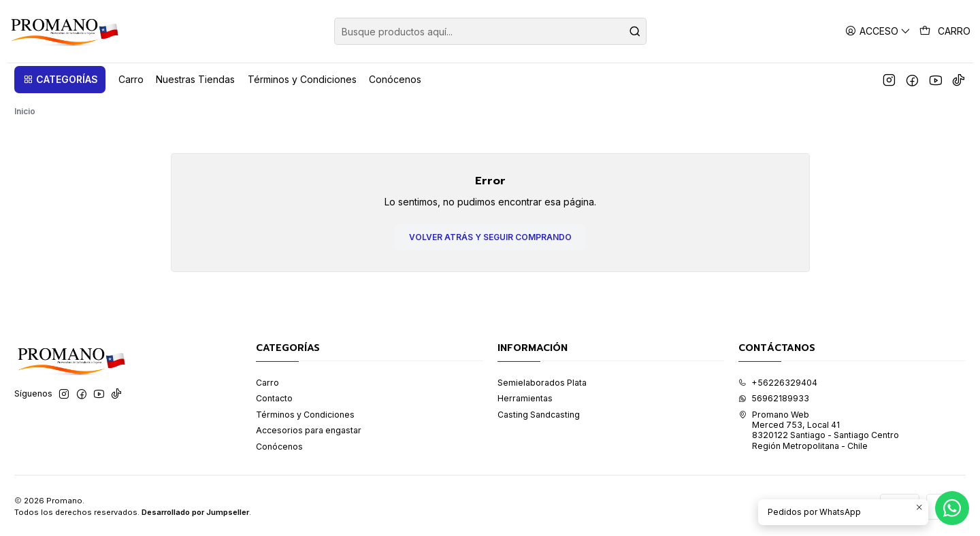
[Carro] (945, 31)
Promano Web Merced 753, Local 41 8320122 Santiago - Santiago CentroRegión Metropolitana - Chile (819, 429)
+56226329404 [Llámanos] (778, 381)
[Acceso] (878, 31)
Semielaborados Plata (542, 381)
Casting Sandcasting (539, 413)
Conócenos (279, 445)
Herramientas (525, 397)
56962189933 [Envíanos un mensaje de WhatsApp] (774, 397)
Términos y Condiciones (305, 413)
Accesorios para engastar (309, 429)
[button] (60, 80)
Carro (267, 381)
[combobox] (490, 31)
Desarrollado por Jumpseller (195, 510)
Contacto (274, 397)
